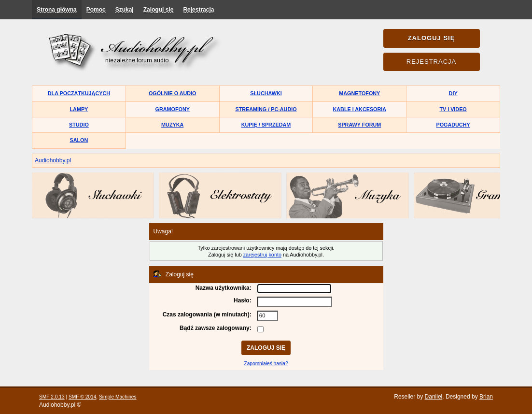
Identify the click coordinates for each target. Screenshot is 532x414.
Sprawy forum (359, 125)
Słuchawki (266, 93)
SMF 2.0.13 (52, 397)
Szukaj (125, 10)
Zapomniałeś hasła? (266, 364)
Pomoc (96, 10)
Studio (79, 125)
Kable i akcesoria (360, 109)
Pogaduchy (453, 125)
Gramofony (173, 109)
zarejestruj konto (262, 255)
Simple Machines (118, 397)
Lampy (79, 109)
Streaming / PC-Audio (266, 109)
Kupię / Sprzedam (266, 125)
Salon (79, 140)
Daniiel (434, 397)
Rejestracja (198, 10)
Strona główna (57, 10)
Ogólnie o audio (173, 93)
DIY (453, 93)
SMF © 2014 (82, 397)
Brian (486, 397)
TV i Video (453, 109)
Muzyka (172, 125)
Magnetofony (359, 93)
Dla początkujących (79, 93)
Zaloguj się (159, 10)
